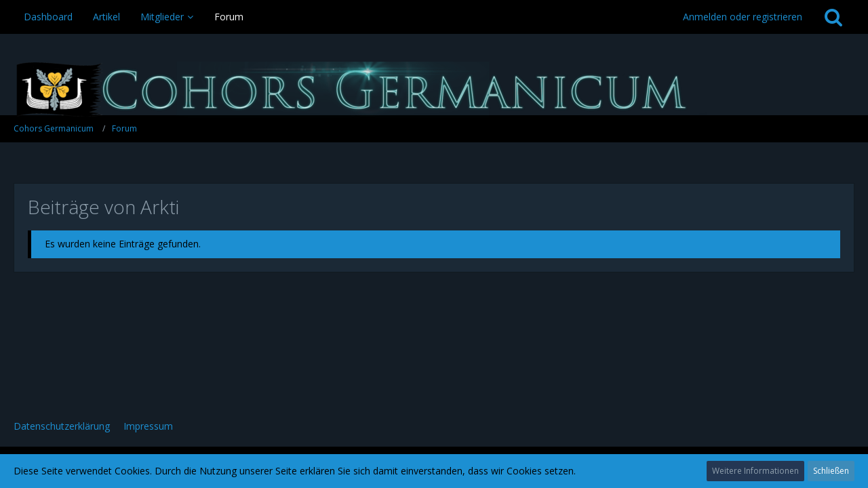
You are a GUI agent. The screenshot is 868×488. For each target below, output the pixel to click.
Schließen (831, 471)
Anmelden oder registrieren (743, 17)
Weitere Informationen (755, 471)
